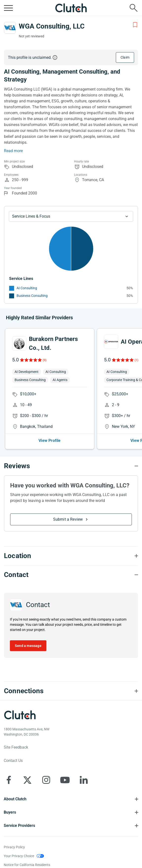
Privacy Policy (14, 847)
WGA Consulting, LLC (52, 26)
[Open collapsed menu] (8, 8)
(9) (45, 360)
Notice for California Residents (27, 865)
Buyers (10, 812)
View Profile (50, 441)
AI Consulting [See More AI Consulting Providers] (27, 288)
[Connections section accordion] (71, 691)
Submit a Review (68, 519)
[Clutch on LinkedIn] (84, 780)
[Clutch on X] (27, 780)
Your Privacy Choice (19, 856)
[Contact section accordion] (71, 575)
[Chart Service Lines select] (71, 216)
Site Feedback (16, 747)
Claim (125, 57)
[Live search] (134, 8)
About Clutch (15, 799)
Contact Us (13, 761)
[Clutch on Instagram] (46, 780)
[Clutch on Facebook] (9, 780)
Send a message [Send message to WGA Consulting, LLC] (28, 646)
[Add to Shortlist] (135, 25)
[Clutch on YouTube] (65, 780)
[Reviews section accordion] (71, 466)
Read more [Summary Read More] (13, 151)
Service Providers (19, 826)
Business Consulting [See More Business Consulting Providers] (32, 296)
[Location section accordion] (71, 556)
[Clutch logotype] (20, 715)
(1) (136, 360)
